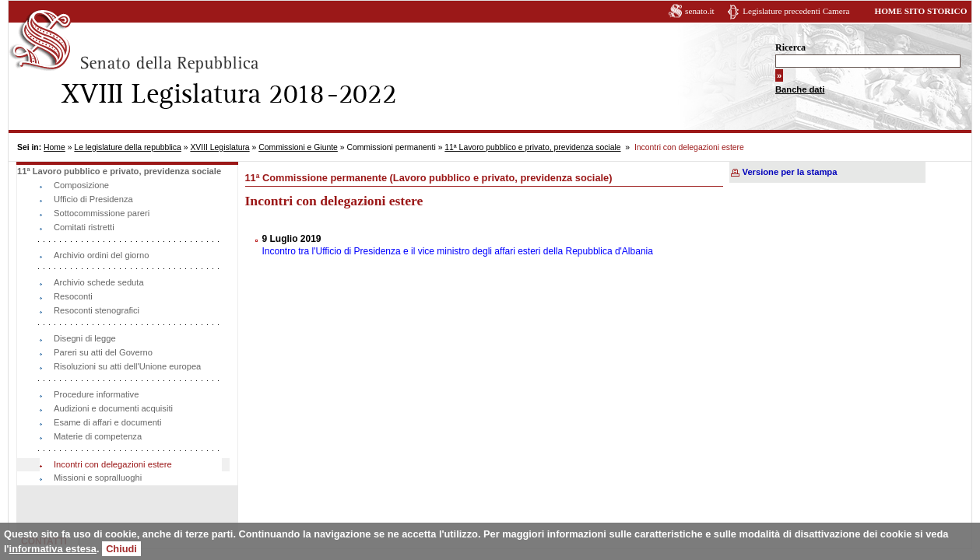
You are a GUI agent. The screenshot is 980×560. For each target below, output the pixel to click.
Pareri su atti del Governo (103, 352)
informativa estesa (53, 549)
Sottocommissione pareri (102, 213)
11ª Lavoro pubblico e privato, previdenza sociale (532, 147)
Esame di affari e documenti (107, 422)
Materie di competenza (98, 436)
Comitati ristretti (84, 227)
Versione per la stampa (790, 172)
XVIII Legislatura (220, 147)
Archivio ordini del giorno (102, 255)
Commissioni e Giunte (298, 147)
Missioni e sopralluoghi (98, 478)
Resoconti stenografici (97, 310)
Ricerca (790, 47)
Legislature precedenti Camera (796, 11)
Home (54, 147)
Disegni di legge (85, 338)
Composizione (81, 185)
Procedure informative (96, 394)
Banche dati (800, 89)
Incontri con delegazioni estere (113, 464)
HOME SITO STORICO (920, 11)
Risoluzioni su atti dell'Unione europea (127, 366)
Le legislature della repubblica (127, 147)
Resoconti (73, 296)
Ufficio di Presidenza (93, 199)
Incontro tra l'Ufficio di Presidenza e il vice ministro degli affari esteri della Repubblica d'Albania (458, 251)
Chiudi (121, 549)
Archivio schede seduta (99, 282)
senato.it (700, 11)
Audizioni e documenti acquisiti (113, 408)
